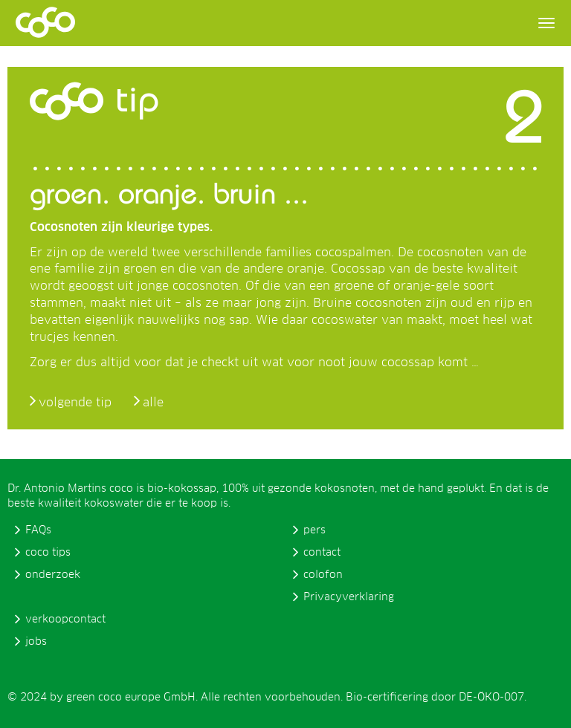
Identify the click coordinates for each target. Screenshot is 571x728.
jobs (36, 642)
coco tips (48, 553)
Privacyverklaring (349, 597)
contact (322, 553)
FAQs (38, 530)
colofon (323, 575)
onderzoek (53, 575)
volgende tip (75, 403)
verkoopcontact (65, 620)
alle (153, 403)
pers (314, 530)
